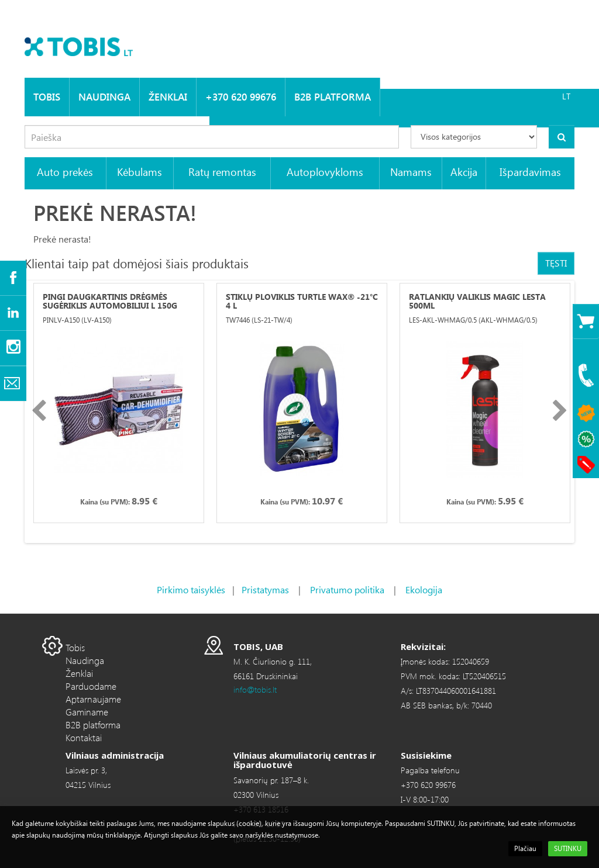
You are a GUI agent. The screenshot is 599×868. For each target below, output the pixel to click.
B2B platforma (333, 97)
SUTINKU (568, 848)
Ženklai (168, 97)
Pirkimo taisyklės (191, 589)
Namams (411, 172)
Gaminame (87, 712)
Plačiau (525, 848)
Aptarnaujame (93, 699)
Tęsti (556, 263)
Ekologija (424, 589)
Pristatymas (265, 589)
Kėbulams (140, 172)
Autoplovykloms (325, 172)
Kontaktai (84, 737)
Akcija (464, 172)
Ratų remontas (222, 172)
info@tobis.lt (255, 689)
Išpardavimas (530, 172)
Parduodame (91, 686)
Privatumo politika (347, 589)
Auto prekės (65, 172)
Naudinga (104, 97)
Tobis (47, 97)
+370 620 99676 (241, 97)
